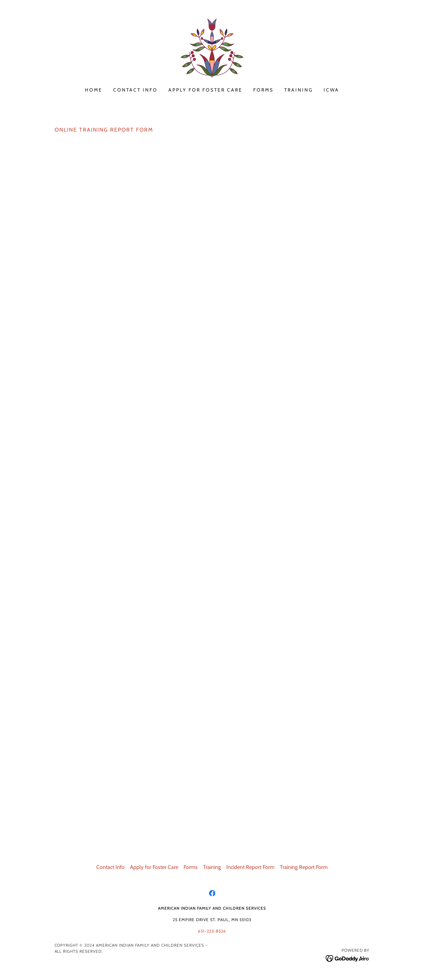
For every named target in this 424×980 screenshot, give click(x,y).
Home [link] (94, 90)
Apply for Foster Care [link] (205, 90)
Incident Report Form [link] (250, 867)
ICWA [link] (331, 90)
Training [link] (299, 90)
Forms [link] (263, 90)
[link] (212, 48)
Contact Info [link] (135, 90)
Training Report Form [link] (304, 867)
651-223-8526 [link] (212, 931)
